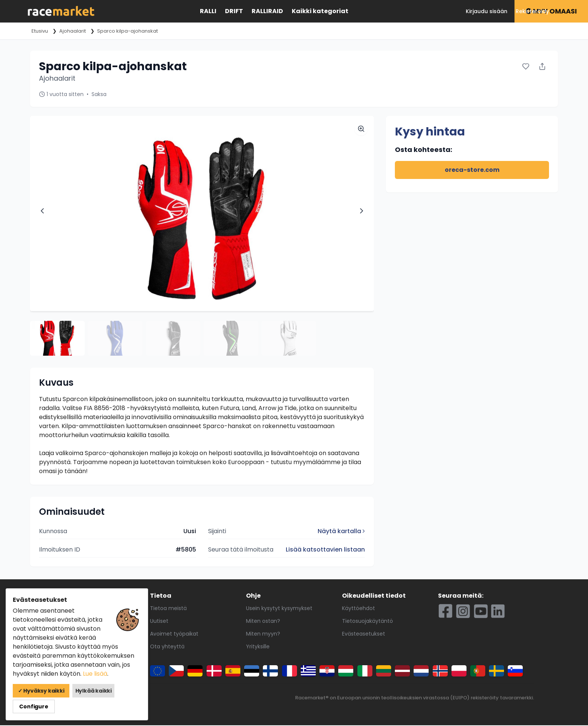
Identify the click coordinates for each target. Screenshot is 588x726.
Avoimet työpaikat (174, 635)
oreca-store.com (472, 170)
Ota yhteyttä (167, 648)
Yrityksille (258, 648)
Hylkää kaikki (86, 706)
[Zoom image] (361, 129)
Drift (234, 11)
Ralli (208, 11)
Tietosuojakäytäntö (367, 622)
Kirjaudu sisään (487, 11)
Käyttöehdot (358, 609)
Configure (123, 706)
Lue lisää (95, 689)
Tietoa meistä (168, 609)
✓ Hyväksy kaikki (38, 706)
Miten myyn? (263, 635)
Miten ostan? (263, 622)
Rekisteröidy (532, 11)
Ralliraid (267, 11)
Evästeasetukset (364, 635)
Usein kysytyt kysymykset (279, 609)
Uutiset (159, 622)
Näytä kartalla (341, 532)
